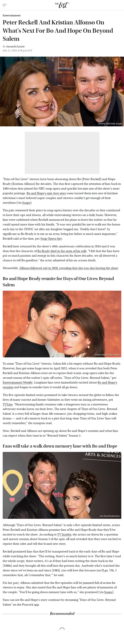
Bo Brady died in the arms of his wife (62, 251)
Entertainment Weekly (18, 383)
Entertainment (12, 16)
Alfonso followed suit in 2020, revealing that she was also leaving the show (69, 268)
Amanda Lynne (15, 46)
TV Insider (64, 535)
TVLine (8, 404)
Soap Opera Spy (51, 239)
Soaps (26, 203)
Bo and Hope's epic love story (46, 193)
